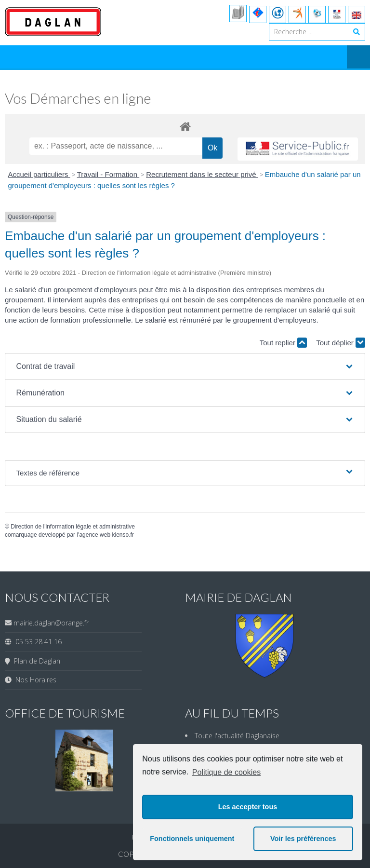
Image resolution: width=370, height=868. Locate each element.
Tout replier (283, 343)
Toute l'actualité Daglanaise (237, 736)
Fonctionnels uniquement (192, 839)
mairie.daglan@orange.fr (51, 623)
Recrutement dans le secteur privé (202, 174)
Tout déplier (341, 343)
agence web (95, 535)
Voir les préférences (303, 839)
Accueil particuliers (39, 174)
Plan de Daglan (35, 661)
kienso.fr (123, 535)
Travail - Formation (108, 174)
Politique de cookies (226, 772)
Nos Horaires (34, 680)
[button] (185, 366)
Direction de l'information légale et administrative (73, 527)
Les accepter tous (248, 807)
